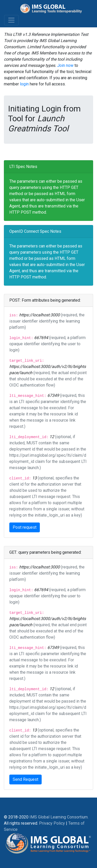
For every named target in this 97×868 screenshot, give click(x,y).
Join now (65, 65)
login (24, 84)
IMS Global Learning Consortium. (59, 817)
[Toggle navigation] (11, 20)
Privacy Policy (52, 823)
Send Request (25, 779)
